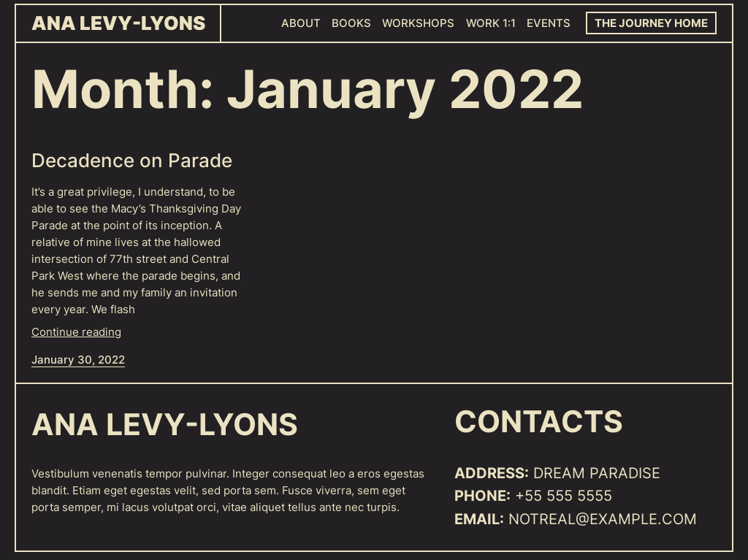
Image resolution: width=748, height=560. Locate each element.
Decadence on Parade (132, 161)
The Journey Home (651, 23)
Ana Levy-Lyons (118, 23)
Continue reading (76, 332)
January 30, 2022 (78, 360)
